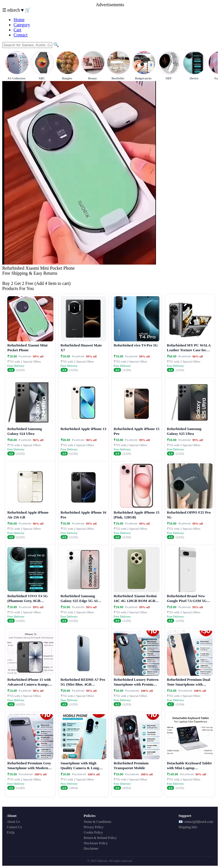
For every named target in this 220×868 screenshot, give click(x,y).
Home (19, 20)
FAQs (11, 832)
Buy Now (11, 278)
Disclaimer (91, 849)
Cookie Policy (93, 832)
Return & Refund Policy (100, 838)
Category (22, 25)
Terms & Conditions (98, 822)
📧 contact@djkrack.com (196, 822)
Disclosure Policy (96, 843)
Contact (21, 35)
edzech (14, 10)
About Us (13, 822)
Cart (17, 30)
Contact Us (14, 827)
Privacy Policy (94, 827)
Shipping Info (188, 827)
